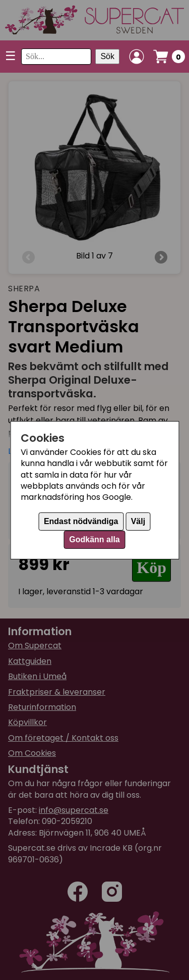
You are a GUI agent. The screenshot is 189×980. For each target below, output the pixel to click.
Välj (138, 521)
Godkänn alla (94, 539)
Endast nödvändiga (81, 521)
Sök (107, 56)
